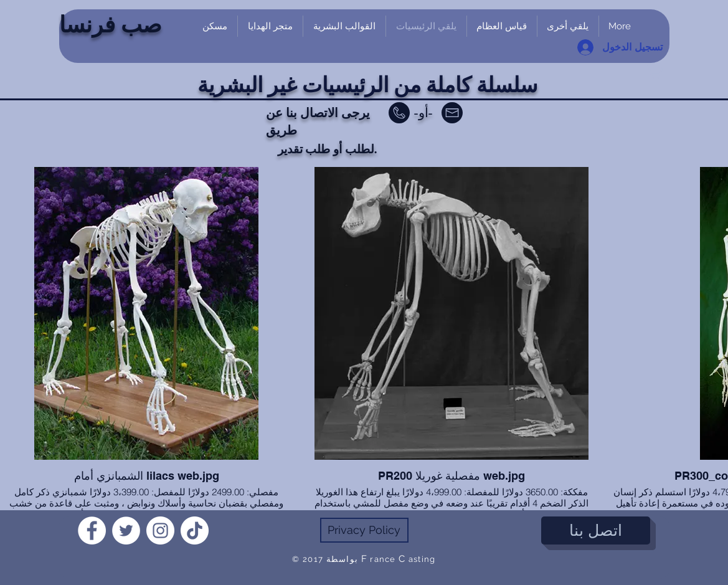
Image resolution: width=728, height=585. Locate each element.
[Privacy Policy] (364, 530)
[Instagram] (160, 530)
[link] (654, 70)
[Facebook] (92, 530)
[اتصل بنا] (596, 530)
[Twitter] (126, 530)
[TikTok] (195, 530)
